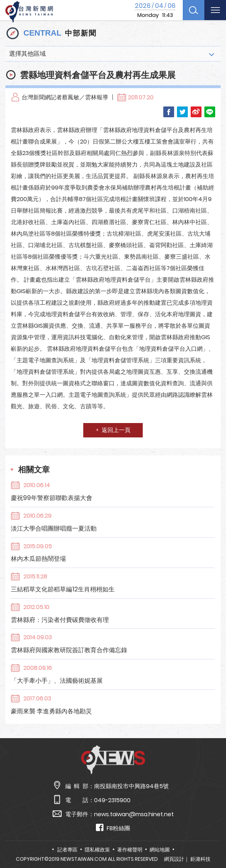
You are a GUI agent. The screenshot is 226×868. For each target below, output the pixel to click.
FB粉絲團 (113, 828)
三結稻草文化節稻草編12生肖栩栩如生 (63, 589)
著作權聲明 (130, 850)
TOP (213, 842)
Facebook (169, 112)
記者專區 (67, 850)
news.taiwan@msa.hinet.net (134, 814)
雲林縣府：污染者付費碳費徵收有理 (60, 620)
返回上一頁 (116, 430)
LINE (210, 112)
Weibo (196, 112)
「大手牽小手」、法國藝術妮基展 (57, 681)
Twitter (182, 112)
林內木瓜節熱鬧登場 (38, 559)
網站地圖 (160, 850)
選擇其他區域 (27, 54)
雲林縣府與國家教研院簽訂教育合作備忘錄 (69, 650)
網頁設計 (174, 859)
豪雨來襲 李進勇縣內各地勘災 (51, 711)
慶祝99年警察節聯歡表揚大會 (52, 498)
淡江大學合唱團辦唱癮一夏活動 (54, 528)
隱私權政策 (97, 850)
